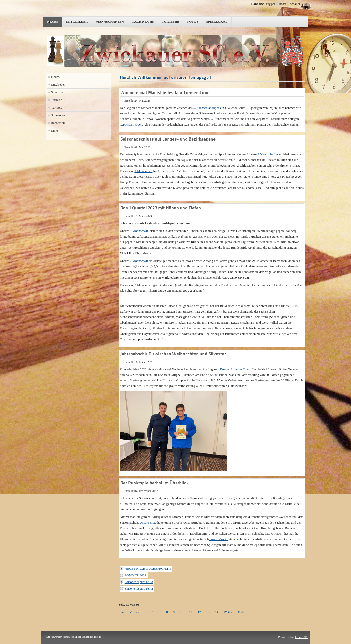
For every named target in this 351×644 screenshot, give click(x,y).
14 (217, 612)
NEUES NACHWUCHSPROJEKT (148, 569)
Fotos (193, 22)
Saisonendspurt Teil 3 (139, 582)
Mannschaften (110, 22)
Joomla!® (301, 637)
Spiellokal (217, 22)
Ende (241, 612)
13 (208, 612)
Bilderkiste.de (94, 637)
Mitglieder (77, 22)
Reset (282, 4)
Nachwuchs (143, 22)
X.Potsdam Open (131, 125)
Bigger (271, 4)
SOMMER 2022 (135, 575)
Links (55, 131)
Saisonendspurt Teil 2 (139, 589)
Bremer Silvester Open (235, 369)
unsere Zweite (218, 539)
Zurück (135, 612)
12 (199, 612)
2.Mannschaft (266, 154)
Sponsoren (58, 115)
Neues (53, 22)
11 (190, 612)
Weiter (228, 612)
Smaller (295, 4)
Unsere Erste (148, 523)
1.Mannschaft (143, 171)
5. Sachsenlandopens (207, 108)
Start (123, 612)
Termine (56, 100)
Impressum (58, 123)
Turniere (171, 22)
